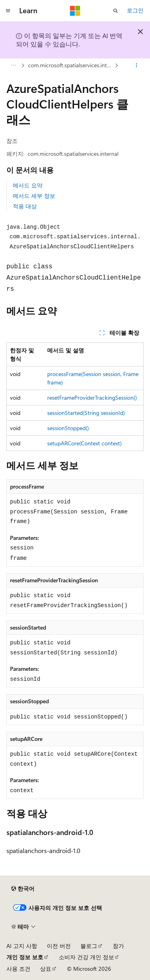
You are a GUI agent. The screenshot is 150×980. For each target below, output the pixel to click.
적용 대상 (25, 206)
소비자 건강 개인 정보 (86, 957)
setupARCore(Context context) (84, 443)
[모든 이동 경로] (13, 65)
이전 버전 (59, 946)
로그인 (135, 10)
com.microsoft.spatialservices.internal (71, 65)
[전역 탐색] (8, 11)
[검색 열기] (116, 11)
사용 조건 (18, 969)
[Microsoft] (75, 11)
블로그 (89, 946)
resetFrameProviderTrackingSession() (92, 397)
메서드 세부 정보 (34, 196)
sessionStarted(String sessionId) (86, 413)
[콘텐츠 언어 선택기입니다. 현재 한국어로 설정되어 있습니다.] (23, 889)
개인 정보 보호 (25, 957)
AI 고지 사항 (22, 946)
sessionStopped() (68, 428)
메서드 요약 (28, 185)
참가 (118, 946)
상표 (46, 969)
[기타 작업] (137, 65)
